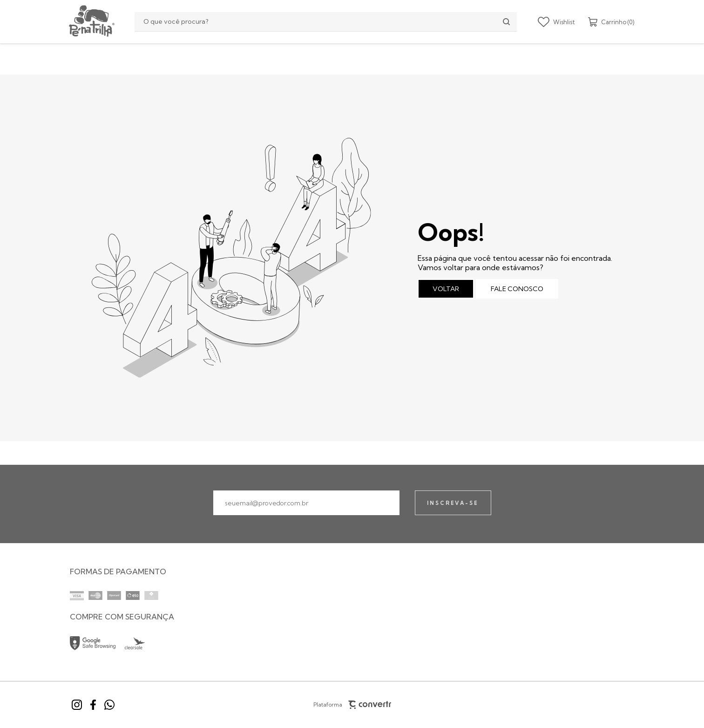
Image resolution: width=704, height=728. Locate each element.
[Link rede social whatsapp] (109, 705)
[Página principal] (91, 22)
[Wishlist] (556, 22)
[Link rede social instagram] (77, 705)
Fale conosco (517, 289)
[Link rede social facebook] (93, 705)
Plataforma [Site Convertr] (352, 705)
